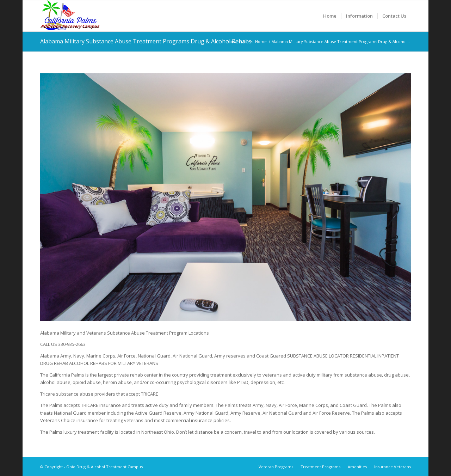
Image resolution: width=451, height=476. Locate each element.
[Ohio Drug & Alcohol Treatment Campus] (70, 16)
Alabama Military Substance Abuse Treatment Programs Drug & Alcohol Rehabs (146, 41)
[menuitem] (330, 16)
